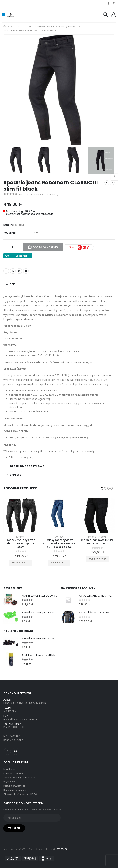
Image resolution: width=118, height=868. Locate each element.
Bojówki (92, 537)
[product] (21, 515)
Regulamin (9, 782)
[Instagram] (114, 3)
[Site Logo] (14, 15)
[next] (112, 183)
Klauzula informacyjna (15, 790)
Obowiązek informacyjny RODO (20, 794)
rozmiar (9, 233)
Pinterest (19, 271)
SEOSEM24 (62, 849)
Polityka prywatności (14, 786)
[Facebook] (108, 3)
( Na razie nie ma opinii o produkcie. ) (39, 194)
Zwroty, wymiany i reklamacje (19, 778)
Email (26, 271)
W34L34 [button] (34, 232)
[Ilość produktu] (13, 247)
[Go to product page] (11, 600)
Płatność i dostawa (13, 774)
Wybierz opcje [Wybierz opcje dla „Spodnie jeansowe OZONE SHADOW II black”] (97, 559)
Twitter (13, 271)
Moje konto (9, 769)
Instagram (16, 751)
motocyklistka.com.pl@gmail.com (21, 719)
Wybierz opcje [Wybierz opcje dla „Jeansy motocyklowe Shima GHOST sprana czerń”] (21, 563)
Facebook (6, 271)
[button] (5, 15)
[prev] (107, 183)
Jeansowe (19, 225)
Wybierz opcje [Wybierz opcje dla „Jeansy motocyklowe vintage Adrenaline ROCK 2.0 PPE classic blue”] (59, 563)
